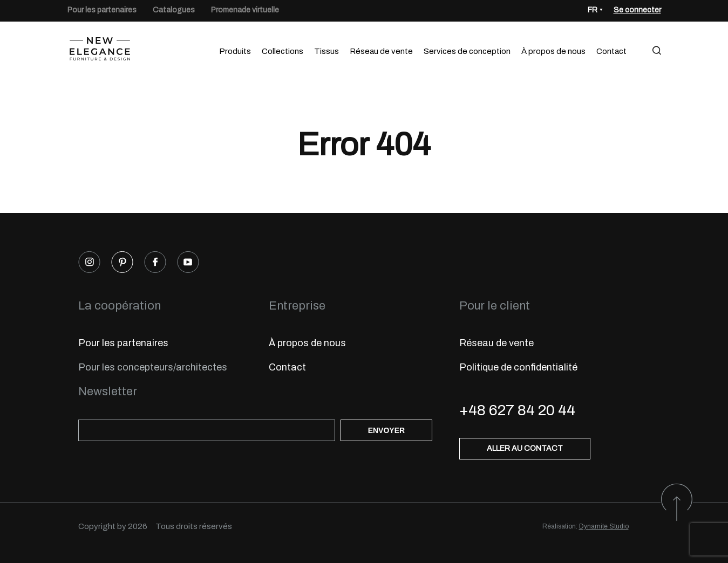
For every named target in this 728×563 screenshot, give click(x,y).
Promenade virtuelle (245, 10)
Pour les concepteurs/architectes (153, 367)
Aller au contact (525, 448)
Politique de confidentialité (518, 367)
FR (593, 10)
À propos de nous (553, 51)
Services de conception (467, 51)
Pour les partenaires (102, 10)
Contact (611, 51)
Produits (235, 51)
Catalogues (174, 10)
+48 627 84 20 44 (517, 410)
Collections (283, 51)
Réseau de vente (381, 51)
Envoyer (386, 430)
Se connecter (637, 10)
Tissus (326, 51)
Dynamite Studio (604, 526)
